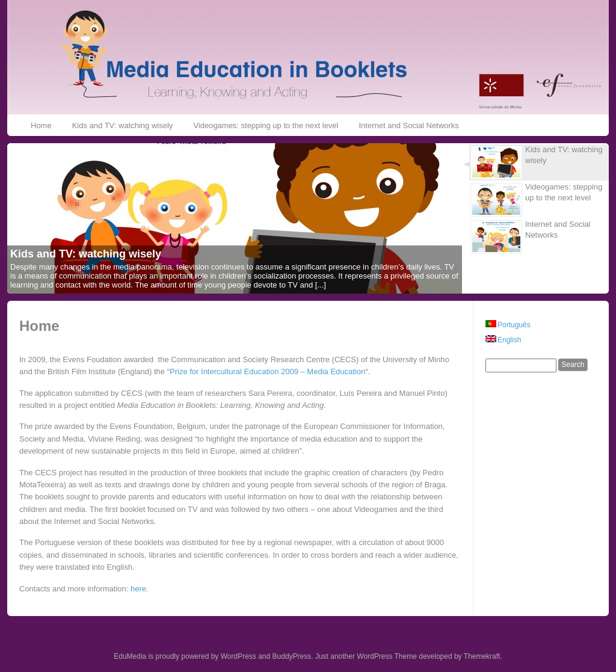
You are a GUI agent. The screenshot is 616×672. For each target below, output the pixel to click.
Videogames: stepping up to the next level (266, 125)
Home (41, 125)
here (138, 589)
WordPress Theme (387, 656)
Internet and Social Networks (408, 125)
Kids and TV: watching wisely (123, 125)
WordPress (239, 656)
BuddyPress (292, 656)
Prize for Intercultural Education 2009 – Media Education (267, 371)
